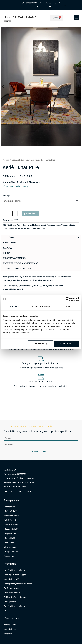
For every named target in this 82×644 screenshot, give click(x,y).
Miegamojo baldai (12, 529)
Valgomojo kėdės (33, 160)
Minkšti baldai (10, 538)
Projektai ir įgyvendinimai (15, 570)
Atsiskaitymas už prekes (17, 268)
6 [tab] (38, 151)
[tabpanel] (41, 86)
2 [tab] (28, 151)
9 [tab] (46, 151)
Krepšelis (8, 634)
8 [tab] (44, 151)
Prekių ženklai (10, 602)
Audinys (7, 196)
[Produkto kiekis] (10, 214)
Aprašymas (9, 238)
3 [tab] (31, 151)
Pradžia (6, 160)
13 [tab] (57, 151)
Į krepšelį (30, 214)
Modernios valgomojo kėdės (35, 228)
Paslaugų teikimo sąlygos (15, 575)
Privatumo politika (12, 593)
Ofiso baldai (9, 543)
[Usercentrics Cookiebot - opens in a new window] (67, 299)
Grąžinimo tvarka (12, 588)
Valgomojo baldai (17, 160)
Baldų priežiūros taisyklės (15, 597)
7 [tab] (41, 151)
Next (79, 86)
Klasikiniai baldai (11, 516)
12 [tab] (54, 151)
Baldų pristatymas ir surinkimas (18, 584)
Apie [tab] (68, 307)
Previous (3, 86)
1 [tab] (25, 151)
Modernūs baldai (39, 225)
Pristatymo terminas (15, 258)
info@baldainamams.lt (13, 289)
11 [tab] (52, 151)
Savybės (8, 248)
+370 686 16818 (41, 286)
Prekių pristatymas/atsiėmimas (21, 263)
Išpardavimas (10, 556)
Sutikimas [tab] (14, 307)
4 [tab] (33, 151)
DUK (6, 611)
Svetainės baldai (11, 525)
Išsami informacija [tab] (41, 307)
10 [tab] (49, 151)
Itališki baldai (10, 520)
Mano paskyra (10, 625)
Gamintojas (10, 243)
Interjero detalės (11, 552)
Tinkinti (40, 344)
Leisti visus (66, 344)
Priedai (7, 253)
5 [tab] (36, 151)
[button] (77, 18)
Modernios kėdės (16, 228)
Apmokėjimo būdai (12, 579)
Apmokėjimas (10, 629)
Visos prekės (9, 507)
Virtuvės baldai (10, 547)
